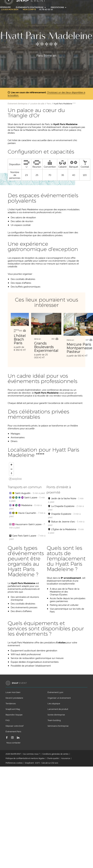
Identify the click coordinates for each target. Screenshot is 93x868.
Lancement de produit (58, 709)
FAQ (8, 720)
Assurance (66, 758)
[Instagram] (12, 738)
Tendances (11, 703)
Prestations (59, 7)
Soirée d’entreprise (56, 715)
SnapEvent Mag (13, 709)
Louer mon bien (10, 9)
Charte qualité (53, 758)
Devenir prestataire (14, 698)
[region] (46, 472)
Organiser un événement (59, 698)
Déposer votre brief (14, 726)
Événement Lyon (55, 692)
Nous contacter (14, 743)
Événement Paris (13, 731)
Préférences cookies (14, 763)
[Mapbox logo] (15, 479)
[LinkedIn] (18, 738)
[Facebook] (7, 738)
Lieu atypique (54, 703)
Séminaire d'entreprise (58, 726)
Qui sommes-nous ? (31, 754)
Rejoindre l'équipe (14, 715)
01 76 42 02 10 (46, 9)
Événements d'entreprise (31, 7)
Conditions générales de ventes (55, 754)
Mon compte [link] (29, 9)
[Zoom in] (11, 465)
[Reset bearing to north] (11, 473)
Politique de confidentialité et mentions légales (25, 758)
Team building (54, 720)
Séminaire (5, 7)
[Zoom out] (11, 469)
